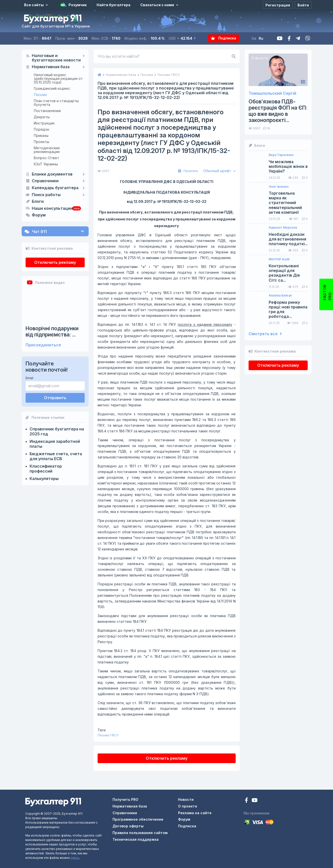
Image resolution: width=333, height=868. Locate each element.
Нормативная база (51, 67)
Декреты (42, 117)
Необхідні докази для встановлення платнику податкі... (288, 239)
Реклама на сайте (195, 813)
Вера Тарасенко (281, 155)
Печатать (187, 171)
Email (29, 378)
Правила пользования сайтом (140, 833)
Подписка (224, 38)
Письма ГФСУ (108, 735)
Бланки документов (52, 174)
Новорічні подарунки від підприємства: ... (52, 331)
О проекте (188, 806)
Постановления (47, 111)
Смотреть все (265, 334)
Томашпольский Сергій (272, 93)
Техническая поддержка (136, 839)
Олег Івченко (279, 187)
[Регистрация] (278, 5)
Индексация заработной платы (55, 444)
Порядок (41, 129)
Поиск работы (46, 195)
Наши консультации (52, 209)
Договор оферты (128, 826)
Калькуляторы (44, 479)
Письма (40, 95)
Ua (254, 38)
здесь (75, 858)
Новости (186, 799)
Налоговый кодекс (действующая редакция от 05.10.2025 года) (58, 78)
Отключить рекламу (55, 262)
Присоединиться (43, 345)
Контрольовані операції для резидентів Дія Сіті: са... (284, 273)
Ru (261, 38)
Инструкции (44, 123)
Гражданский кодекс (52, 88)
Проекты (41, 142)
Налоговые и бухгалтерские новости (56, 58)
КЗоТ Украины (46, 164)
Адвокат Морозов (283, 228)
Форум (39, 215)
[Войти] (303, 5)
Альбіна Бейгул (280, 296)
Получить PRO (125, 799)
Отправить (55, 398)
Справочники (45, 181)
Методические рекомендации (47, 150)
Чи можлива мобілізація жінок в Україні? (288, 166)
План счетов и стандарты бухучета (56, 103)
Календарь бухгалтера (55, 188)
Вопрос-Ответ (46, 158)
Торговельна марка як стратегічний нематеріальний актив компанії (285, 203)
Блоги (38, 202)
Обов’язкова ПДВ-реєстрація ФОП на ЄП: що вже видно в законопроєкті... (278, 111)
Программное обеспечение (138, 819)
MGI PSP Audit (279, 259)
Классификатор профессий (46, 469)
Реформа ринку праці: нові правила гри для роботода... (288, 310)
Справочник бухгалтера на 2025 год (57, 431)
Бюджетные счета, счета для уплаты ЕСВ (56, 456)
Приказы (41, 135)
